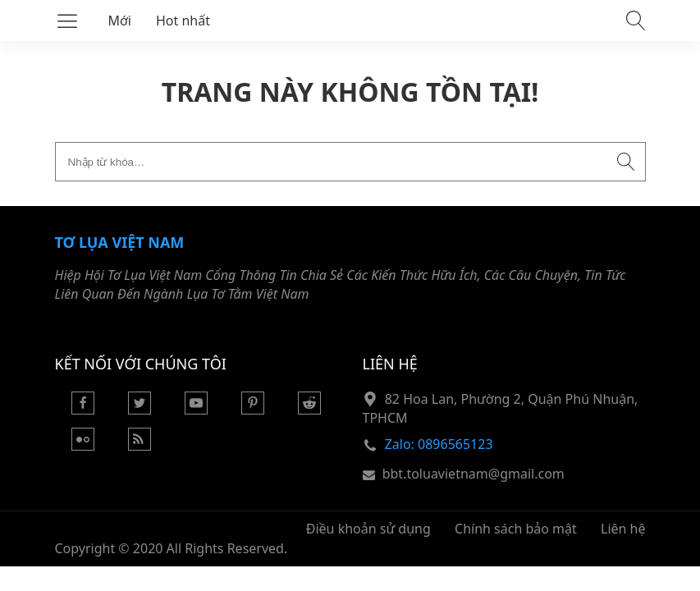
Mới (120, 21)
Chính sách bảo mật (516, 529)
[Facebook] (83, 410)
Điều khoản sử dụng (368, 529)
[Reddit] (309, 410)
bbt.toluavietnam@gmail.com (474, 474)
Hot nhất (183, 21)
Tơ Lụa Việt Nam (120, 242)
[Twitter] (140, 410)
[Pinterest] (253, 410)
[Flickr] (83, 446)
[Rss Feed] (140, 446)
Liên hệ (623, 529)
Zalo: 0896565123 (439, 444)
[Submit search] (626, 162)
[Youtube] (196, 410)
